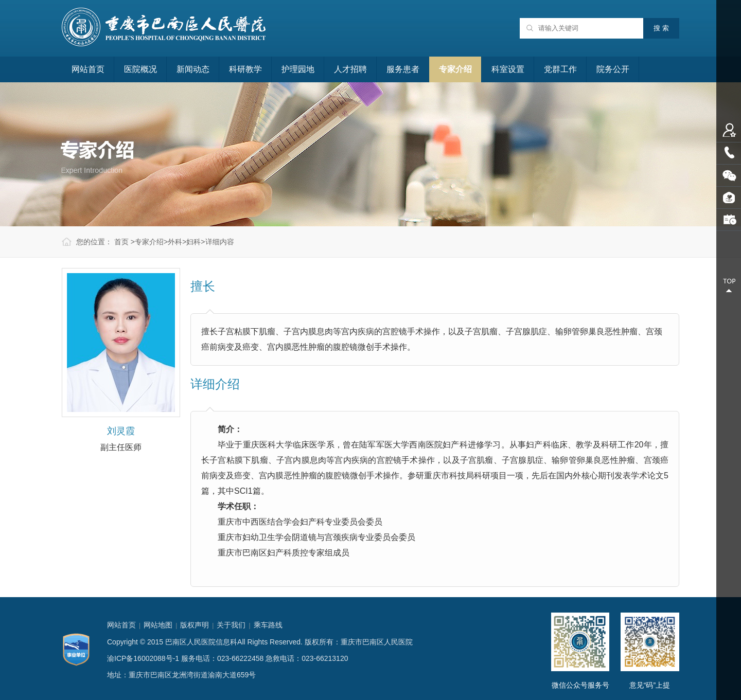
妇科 (193, 242)
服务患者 (403, 69)
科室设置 (508, 69)
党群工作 (560, 69)
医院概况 (140, 69)
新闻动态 (193, 69)
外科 (175, 242)
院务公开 (613, 69)
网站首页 (88, 69)
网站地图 (158, 625)
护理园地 (298, 69)
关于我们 (231, 625)
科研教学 (245, 69)
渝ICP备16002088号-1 (143, 658)
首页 (121, 242)
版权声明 (195, 625)
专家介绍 (455, 69)
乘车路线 (268, 625)
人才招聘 (350, 69)
